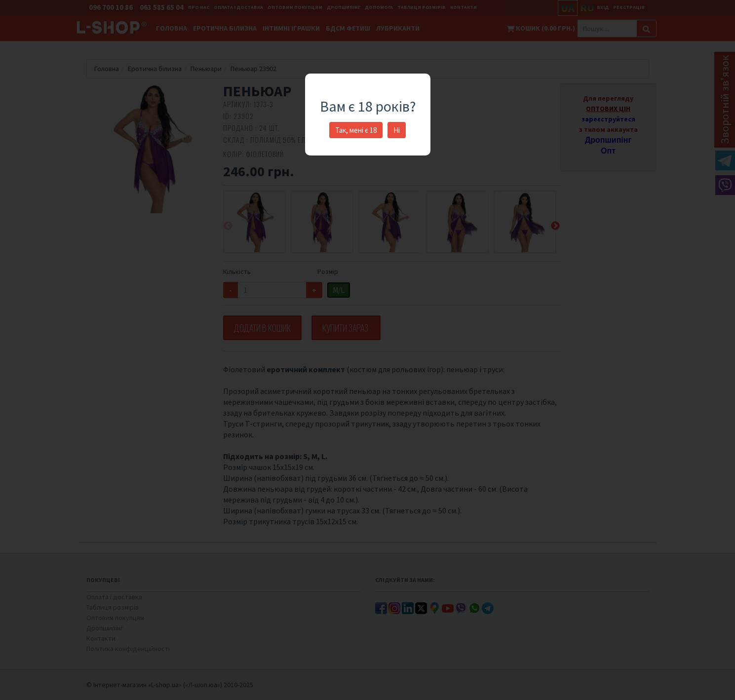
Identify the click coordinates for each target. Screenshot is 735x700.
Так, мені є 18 (356, 130)
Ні (397, 130)
